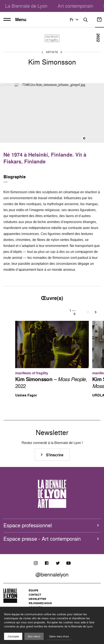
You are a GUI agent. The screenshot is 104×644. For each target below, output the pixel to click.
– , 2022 (51, 383)
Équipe (33, 590)
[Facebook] (47, 563)
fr (75, 20)
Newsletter (37, 599)
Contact (35, 595)
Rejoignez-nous (40, 603)
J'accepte (13, 636)
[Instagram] (36, 563)
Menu (15, 20)
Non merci (34, 636)
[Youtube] (68, 563)
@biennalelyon (52, 575)
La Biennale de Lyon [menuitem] (26, 6)
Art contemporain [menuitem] (75, 6)
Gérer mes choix (59, 636)
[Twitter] (58, 563)
